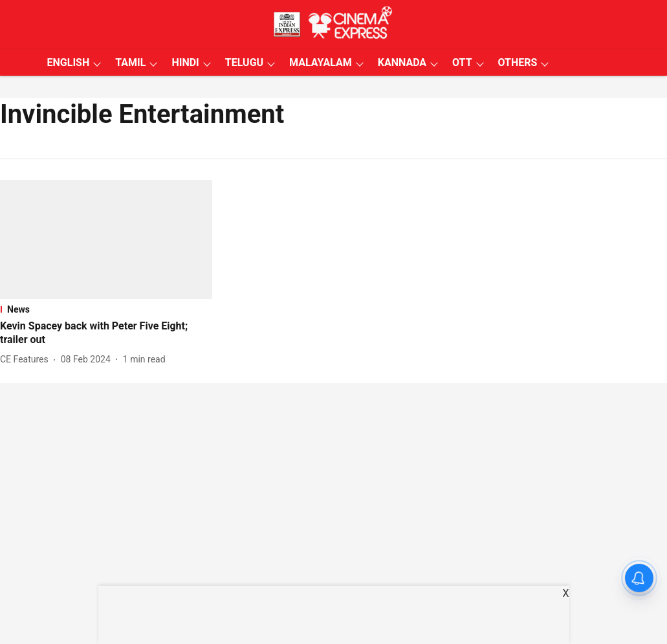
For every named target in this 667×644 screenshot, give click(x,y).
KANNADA (402, 62)
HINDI (185, 62)
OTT (462, 62)
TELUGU (244, 62)
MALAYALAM (321, 62)
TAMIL (130, 62)
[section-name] (106, 309)
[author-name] (27, 360)
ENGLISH (69, 62)
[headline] (106, 333)
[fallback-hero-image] (106, 239)
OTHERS (518, 62)
